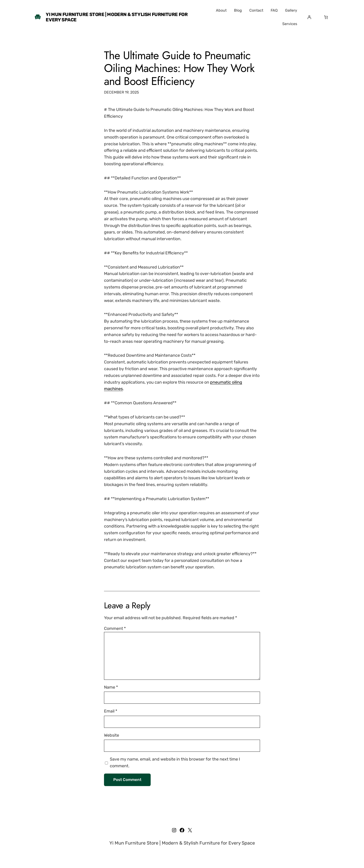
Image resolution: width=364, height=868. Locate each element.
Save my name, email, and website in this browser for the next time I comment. (175, 763)
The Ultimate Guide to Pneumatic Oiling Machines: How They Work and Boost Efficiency (179, 68)
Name (111, 687)
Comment (115, 628)
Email (111, 711)
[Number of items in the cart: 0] (326, 17)
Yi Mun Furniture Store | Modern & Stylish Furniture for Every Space (117, 17)
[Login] (309, 17)
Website (112, 735)
